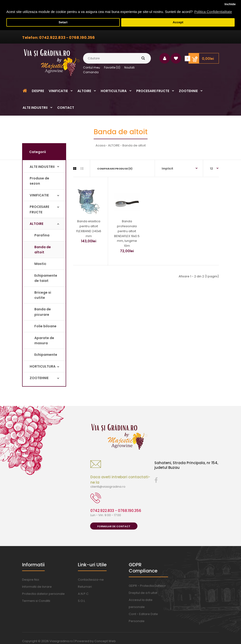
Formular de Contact (114, 526)
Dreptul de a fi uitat (143, 593)
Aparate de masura (44, 340)
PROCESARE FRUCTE (39, 209)
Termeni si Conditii (36, 601)
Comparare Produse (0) (115, 168)
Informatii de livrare (37, 587)
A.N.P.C (83, 594)
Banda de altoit (134, 145)
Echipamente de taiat (46, 278)
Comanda (91, 72)
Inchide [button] (230, 4)
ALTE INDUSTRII (42, 166)
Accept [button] (178, 22)
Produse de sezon (39, 181)
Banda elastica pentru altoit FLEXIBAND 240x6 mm (89, 228)
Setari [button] (63, 22)
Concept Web (105, 641)
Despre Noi (31, 580)
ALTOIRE (114, 145)
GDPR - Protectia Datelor (147, 586)
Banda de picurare (43, 312)
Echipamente (46, 355)
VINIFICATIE (39, 195)
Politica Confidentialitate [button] (213, 12)
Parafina (42, 235)
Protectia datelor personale (43, 594)
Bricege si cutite (43, 295)
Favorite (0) (112, 67)
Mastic (40, 264)
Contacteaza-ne (91, 580)
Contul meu (92, 67)
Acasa (100, 145)
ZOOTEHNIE (39, 378)
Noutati (129, 67)
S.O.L (81, 601)
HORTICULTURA (43, 366)
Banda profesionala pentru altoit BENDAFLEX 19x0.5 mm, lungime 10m (127, 233)
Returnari (85, 587)
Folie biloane (45, 326)
